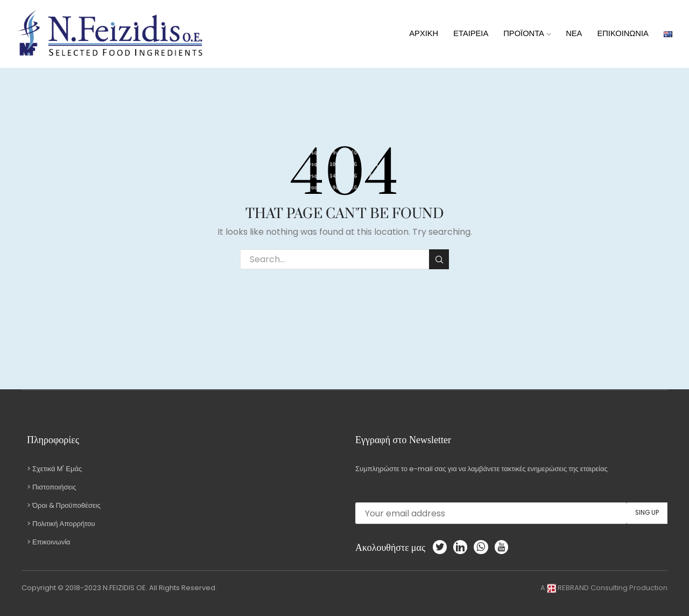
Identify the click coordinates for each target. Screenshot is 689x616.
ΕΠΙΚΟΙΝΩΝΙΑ (623, 33)
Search (439, 260)
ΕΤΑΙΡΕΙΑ (471, 33)
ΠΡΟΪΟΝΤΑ (527, 33)
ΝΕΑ (574, 33)
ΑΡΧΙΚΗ (424, 33)
